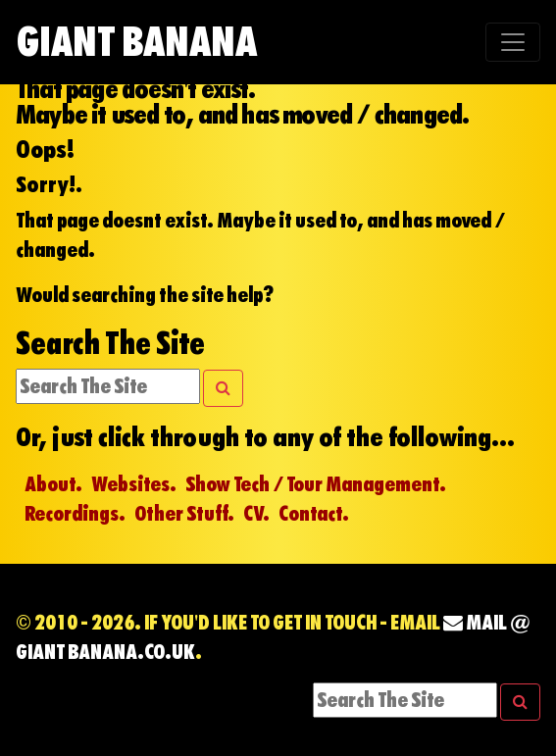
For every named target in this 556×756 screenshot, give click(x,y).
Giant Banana (136, 42)
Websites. (134, 484)
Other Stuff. (184, 514)
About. (53, 484)
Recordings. (75, 514)
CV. (256, 514)
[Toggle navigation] (513, 42)
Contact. (314, 514)
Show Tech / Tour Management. (316, 484)
